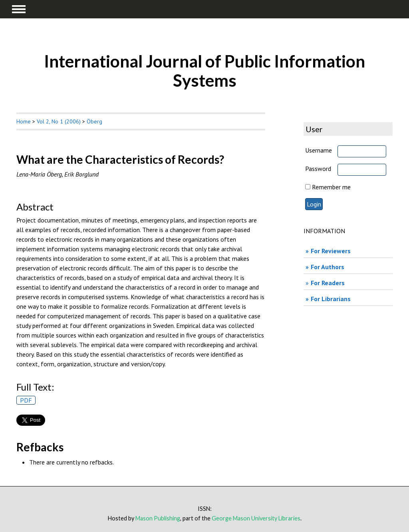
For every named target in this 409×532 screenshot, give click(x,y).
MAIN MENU (19, 9)
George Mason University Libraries (256, 518)
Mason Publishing (158, 518)
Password (318, 169)
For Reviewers (331, 251)
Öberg (94, 121)
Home (24, 121)
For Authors (328, 267)
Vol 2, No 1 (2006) (59, 121)
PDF (26, 400)
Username (319, 150)
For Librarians (331, 299)
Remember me (331, 187)
